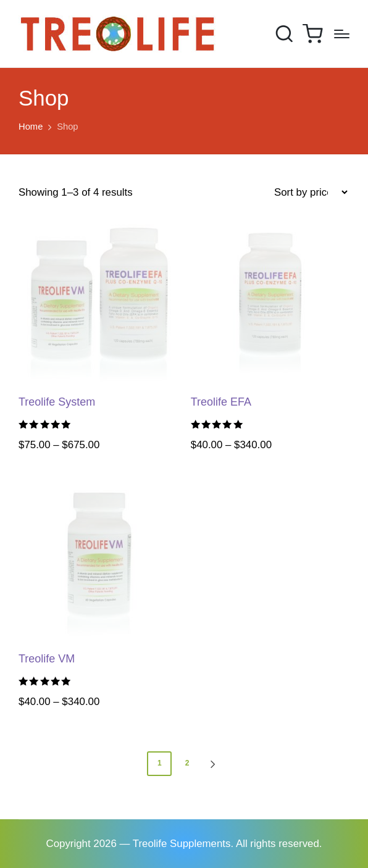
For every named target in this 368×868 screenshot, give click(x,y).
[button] (215, 764)
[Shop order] (311, 193)
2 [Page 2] (187, 763)
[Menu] (342, 34)
